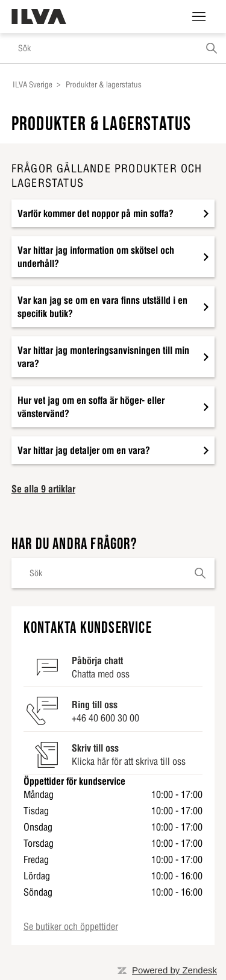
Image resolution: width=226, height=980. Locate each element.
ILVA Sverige (33, 85)
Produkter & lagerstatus (104, 85)
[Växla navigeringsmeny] (199, 17)
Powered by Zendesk (174, 970)
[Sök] (113, 48)
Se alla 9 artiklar (43, 489)
